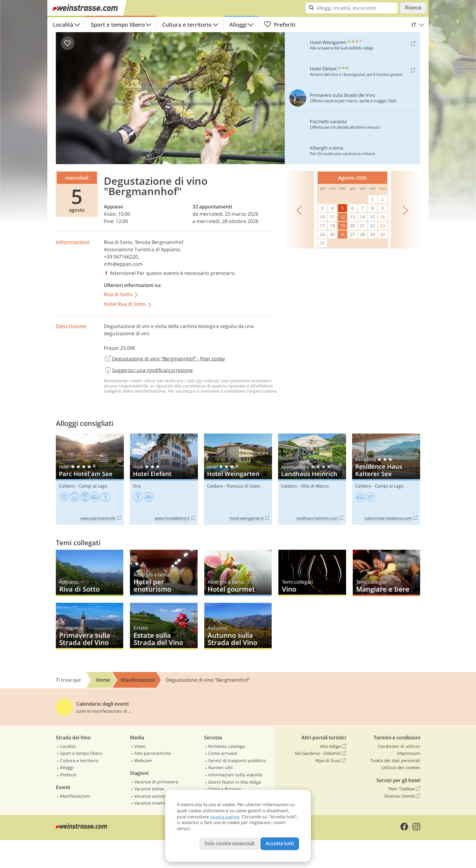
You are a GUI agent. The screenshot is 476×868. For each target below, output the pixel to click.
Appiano (114, 207)
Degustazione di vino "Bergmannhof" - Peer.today (164, 359)
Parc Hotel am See (90, 479)
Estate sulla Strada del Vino (164, 626)
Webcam (143, 760)
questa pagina (225, 817)
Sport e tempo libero (118, 25)
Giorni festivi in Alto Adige (235, 782)
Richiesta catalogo (227, 746)
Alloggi (238, 25)
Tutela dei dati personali (395, 760)
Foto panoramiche (153, 753)
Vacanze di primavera (156, 782)
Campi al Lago (93, 486)
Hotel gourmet (238, 573)
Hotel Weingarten (238, 479)
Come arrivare (223, 753)
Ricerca (413, 8)
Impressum (409, 753)
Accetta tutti (280, 843)
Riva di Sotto (118, 242)
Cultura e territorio (187, 25)
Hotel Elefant (164, 479)
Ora (137, 486)
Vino (312, 573)
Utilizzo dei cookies (401, 767)
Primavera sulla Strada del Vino (90, 626)
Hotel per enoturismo (164, 573)
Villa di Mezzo (315, 486)
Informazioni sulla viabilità (235, 775)
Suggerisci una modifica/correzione (148, 370)
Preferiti (280, 25)
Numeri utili (221, 767)
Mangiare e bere (386, 573)
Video (140, 746)
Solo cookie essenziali (229, 843)
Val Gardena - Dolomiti (320, 753)
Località (63, 25)
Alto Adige (333, 746)
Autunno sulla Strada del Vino (238, 626)
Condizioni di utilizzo (399, 746)
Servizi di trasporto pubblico (237, 760)
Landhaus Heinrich (312, 479)
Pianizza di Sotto (243, 486)
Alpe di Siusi (331, 761)
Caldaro (67, 486)
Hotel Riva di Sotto (128, 304)
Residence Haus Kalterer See (386, 479)
